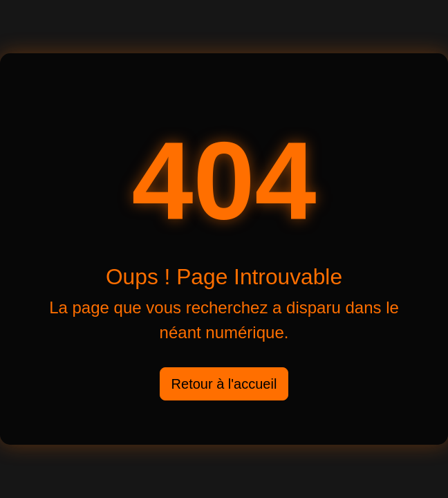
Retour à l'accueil (224, 384)
